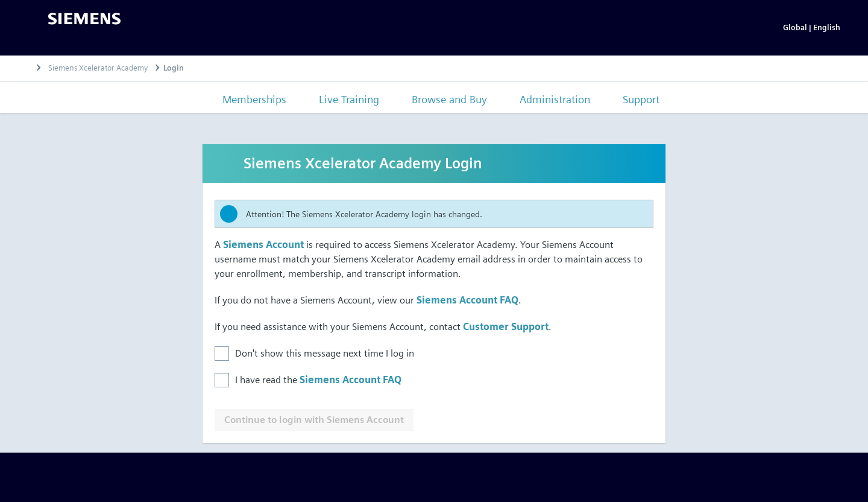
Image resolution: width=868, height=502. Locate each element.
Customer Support (506, 327)
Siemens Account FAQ (467, 300)
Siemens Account (263, 245)
